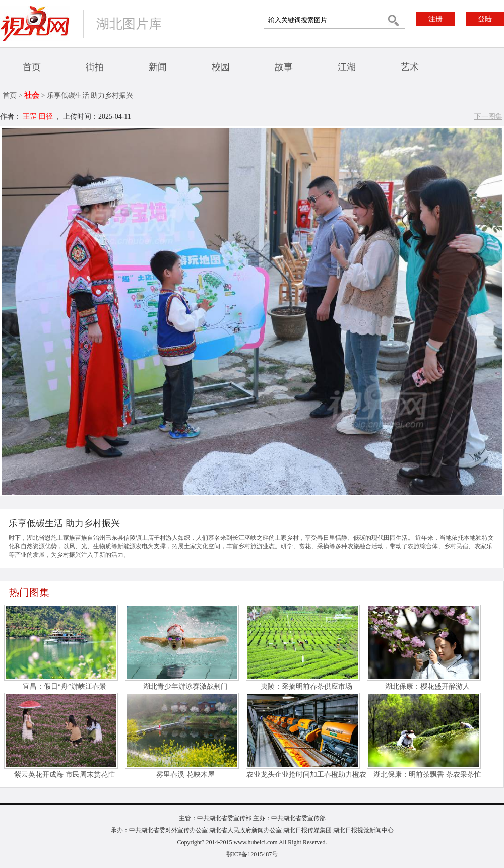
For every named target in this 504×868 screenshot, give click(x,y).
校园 (221, 67)
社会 (32, 95)
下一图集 (488, 117)
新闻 (158, 67)
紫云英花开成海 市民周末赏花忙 (65, 775)
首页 (32, 67)
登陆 (485, 19)
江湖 (347, 67)
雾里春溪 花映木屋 (185, 775)
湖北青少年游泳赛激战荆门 (185, 686)
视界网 (35, 23)
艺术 (410, 67)
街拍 (95, 67)
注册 (435, 19)
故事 (284, 67)
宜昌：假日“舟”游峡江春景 (65, 686)
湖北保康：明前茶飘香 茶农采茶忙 (427, 775)
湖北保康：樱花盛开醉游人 (427, 686)
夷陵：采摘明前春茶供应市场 (306, 686)
